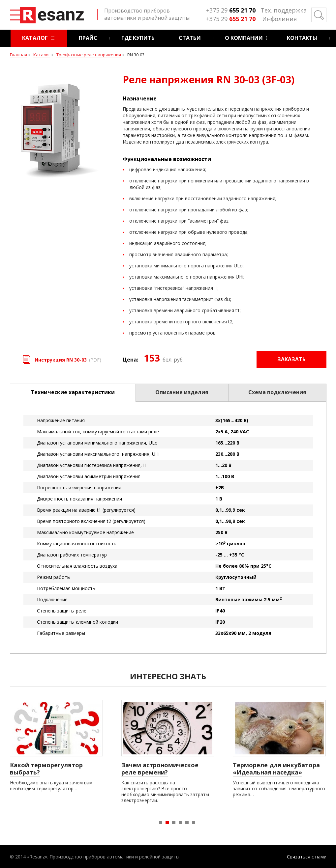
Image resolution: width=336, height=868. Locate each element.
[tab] (73, 393)
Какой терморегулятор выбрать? (46, 769)
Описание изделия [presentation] (182, 392)
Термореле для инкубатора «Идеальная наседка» (276, 769)
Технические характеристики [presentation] (73, 392)
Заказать (291, 359)
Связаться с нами (307, 857)
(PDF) (68, 359)
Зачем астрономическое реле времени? (160, 769)
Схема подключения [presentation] (277, 392)
